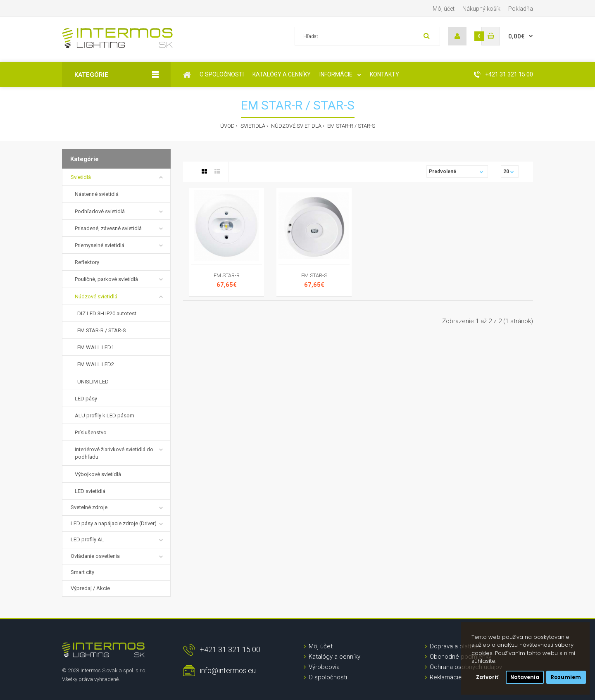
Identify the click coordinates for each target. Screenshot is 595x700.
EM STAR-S (314, 275)
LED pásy (86, 399)
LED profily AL (87, 539)
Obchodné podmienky (461, 657)
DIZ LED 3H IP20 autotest (106, 313)
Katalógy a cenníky (334, 657)
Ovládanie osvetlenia (95, 556)
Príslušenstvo (91, 432)
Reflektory (87, 262)
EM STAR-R (227, 275)
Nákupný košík (481, 9)
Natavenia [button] (525, 677)
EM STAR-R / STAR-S (351, 126)
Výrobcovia (324, 667)
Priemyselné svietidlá (100, 245)
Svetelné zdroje (89, 507)
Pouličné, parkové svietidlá (106, 279)
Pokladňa (521, 9)
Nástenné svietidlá (97, 194)
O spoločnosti (328, 677)
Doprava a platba (453, 646)
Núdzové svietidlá (296, 126)
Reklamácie (446, 677)
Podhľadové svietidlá (100, 211)
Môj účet (444, 9)
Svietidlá (252, 126)
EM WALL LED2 (94, 364)
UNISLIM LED (92, 382)
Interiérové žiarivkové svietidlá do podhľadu (114, 453)
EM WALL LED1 (94, 347)
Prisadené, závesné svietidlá (108, 228)
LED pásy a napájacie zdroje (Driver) (114, 523)
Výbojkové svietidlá (98, 474)
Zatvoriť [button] (487, 677)
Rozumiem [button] (566, 677)
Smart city (82, 572)
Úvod (227, 126)
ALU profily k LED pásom (105, 415)
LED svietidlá (90, 491)
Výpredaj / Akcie (90, 588)
